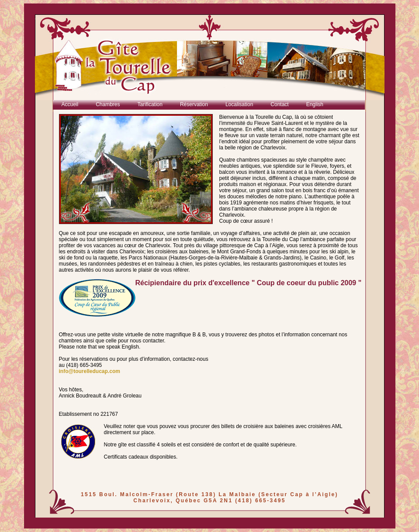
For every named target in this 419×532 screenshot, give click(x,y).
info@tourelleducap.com (90, 371)
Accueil (70, 104)
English (315, 104)
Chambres (108, 104)
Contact (279, 104)
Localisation (239, 104)
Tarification (150, 104)
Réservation (194, 104)
